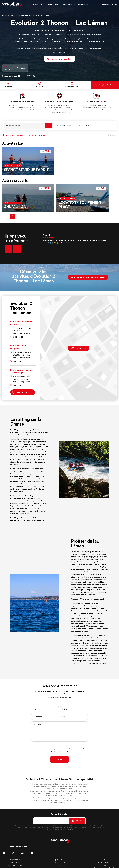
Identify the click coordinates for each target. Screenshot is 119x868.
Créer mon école (59, 863)
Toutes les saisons (64, 126)
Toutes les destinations (22, 15)
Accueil (6, 15)
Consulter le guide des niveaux (32, 135)
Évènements (66, 5)
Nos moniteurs (81, 5)
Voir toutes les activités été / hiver (88, 277)
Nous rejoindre (59, 865)
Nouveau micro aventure (59, 59)
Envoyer (59, 759)
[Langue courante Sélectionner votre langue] (114, 5)
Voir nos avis (21, 68)
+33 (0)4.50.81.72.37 (22, 392)
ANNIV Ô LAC (15, 207)
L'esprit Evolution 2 (60, 860)
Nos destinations (15, 860)
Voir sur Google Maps (22, 333)
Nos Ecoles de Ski (15, 865)
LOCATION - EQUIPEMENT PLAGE (80, 205)
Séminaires (53, 5)
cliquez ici (64, 751)
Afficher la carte (79, 348)
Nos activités (39, 5)
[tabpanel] (23, 102)
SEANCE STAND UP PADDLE (27, 170)
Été (78, 126)
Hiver (87, 126)
